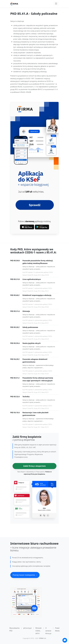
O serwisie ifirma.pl (48, 631)
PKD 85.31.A (15, 311)
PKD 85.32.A (15, 397)
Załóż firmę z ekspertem (34, 466)
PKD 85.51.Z (15, 378)
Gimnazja (26, 311)
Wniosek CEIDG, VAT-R (38, 631)
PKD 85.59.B (15, 261)
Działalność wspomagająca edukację (37, 295)
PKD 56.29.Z (15, 359)
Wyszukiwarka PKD (14, 629)
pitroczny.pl (27, 628)
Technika (26, 397)
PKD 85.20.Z (15, 327)
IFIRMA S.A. (43, 638)
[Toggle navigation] (56, 4)
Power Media (57, 629)
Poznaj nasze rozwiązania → (25, 575)
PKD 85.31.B (15, 279)
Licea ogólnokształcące (32, 279)
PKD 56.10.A (15, 413)
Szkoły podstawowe (30, 327)
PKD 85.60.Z (15, 295)
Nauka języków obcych (32, 343)
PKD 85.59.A (15, 343)
